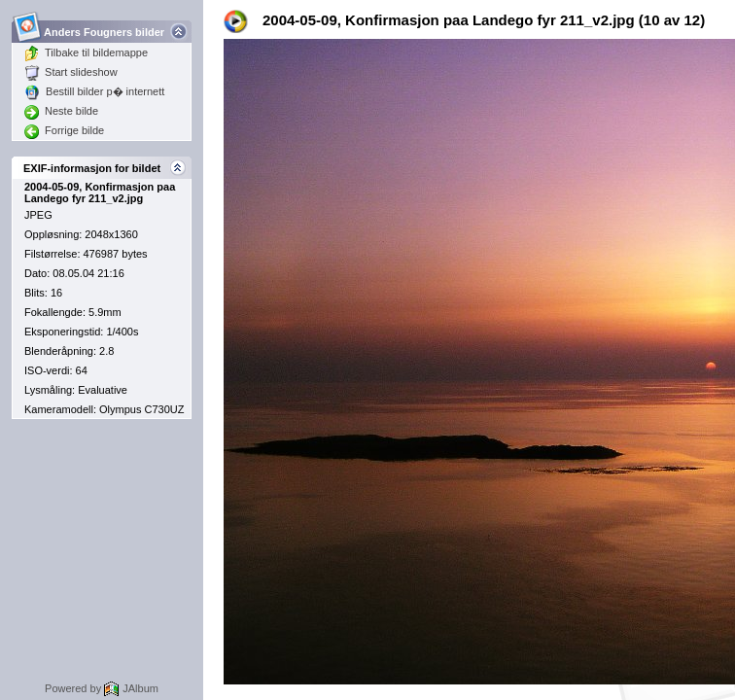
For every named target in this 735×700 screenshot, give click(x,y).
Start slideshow (71, 72)
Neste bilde (61, 111)
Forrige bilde (64, 130)
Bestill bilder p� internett (94, 91)
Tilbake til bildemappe (86, 52)
